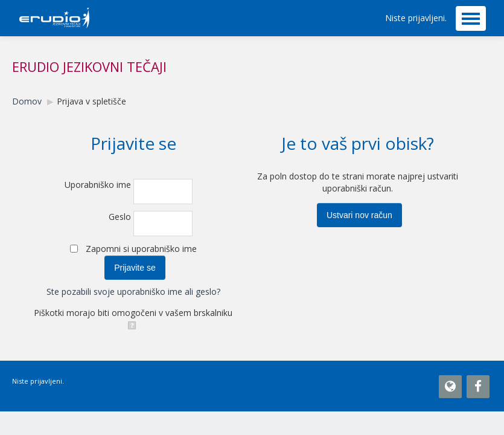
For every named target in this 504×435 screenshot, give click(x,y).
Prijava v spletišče (91, 101)
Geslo (120, 217)
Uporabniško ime (98, 185)
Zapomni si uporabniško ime (141, 249)
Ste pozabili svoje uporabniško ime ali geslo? (133, 292)
